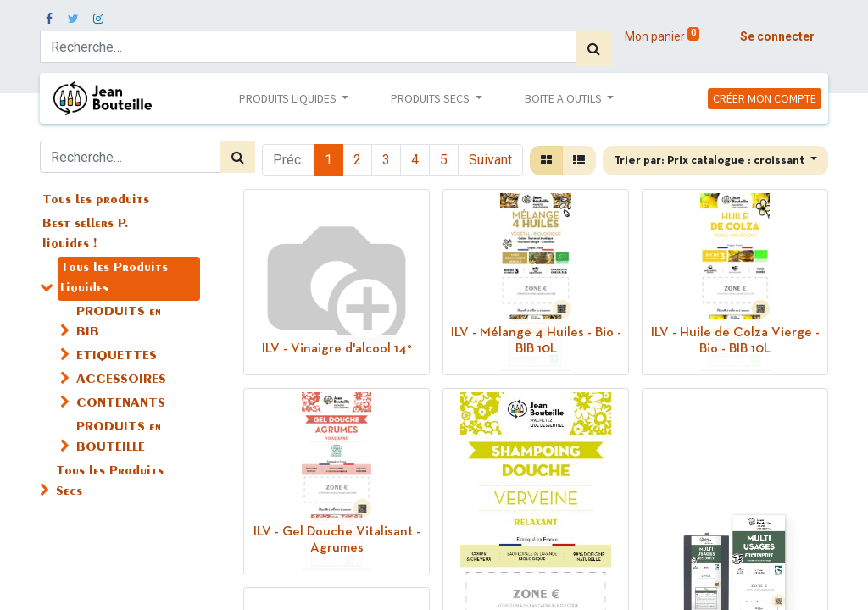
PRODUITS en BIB (119, 323)
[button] (715, 161)
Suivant (490, 160)
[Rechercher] (594, 48)
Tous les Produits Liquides (114, 279)
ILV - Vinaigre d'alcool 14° (337, 349)
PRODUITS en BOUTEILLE (119, 438)
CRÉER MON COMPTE (765, 98)
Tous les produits (96, 201)
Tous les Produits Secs (110, 482)
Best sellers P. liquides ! (86, 235)
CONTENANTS (121, 404)
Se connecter (777, 36)
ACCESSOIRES (121, 380)
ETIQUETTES (117, 357)
